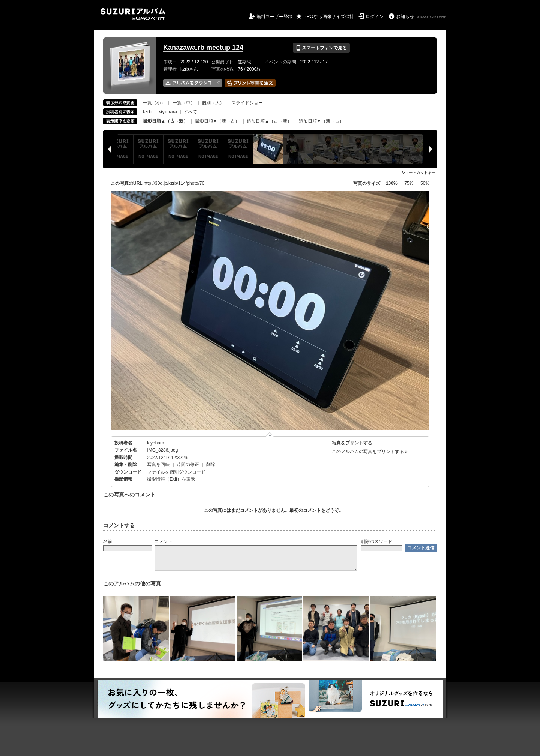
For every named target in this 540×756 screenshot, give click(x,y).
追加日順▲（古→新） (269, 121)
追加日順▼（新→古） (321, 121)
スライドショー (247, 103)
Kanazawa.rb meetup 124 (203, 48)
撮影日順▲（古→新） (165, 121)
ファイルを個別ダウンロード (176, 472)
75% (409, 183)
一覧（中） (184, 103)
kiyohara (155, 443)
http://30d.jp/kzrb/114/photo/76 (174, 183)
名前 (108, 541)
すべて (190, 112)
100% (392, 183)
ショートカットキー (418, 173)
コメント (163, 541)
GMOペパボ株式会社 (432, 17)
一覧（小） (154, 103)
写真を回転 (158, 465)
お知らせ (405, 16)
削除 (211, 465)
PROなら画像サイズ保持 (329, 16)
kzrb (147, 112)
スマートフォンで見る (321, 48)
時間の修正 (188, 465)
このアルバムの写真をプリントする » (370, 451)
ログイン (375, 16)
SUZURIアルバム (133, 14)
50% (425, 183)
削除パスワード (376, 541)
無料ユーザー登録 (274, 16)
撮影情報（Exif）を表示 (171, 479)
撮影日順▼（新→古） (217, 121)
